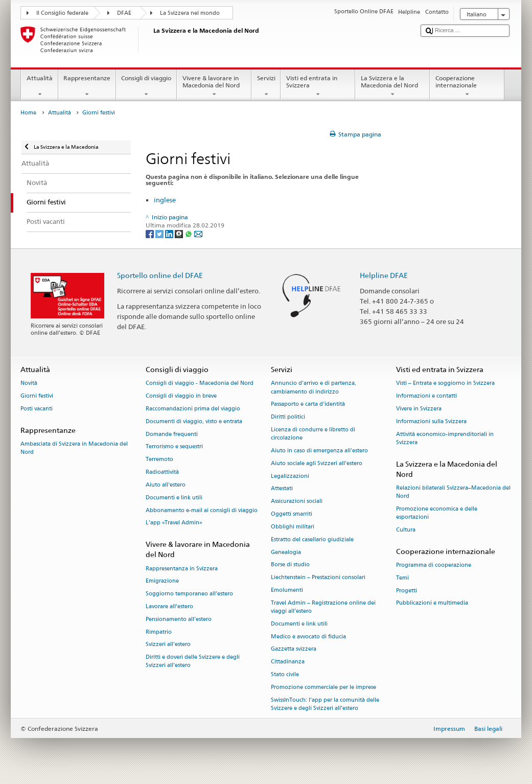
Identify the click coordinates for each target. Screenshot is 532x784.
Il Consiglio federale (62, 13)
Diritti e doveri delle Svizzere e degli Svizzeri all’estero (193, 662)
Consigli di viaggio (146, 86)
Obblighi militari (293, 527)
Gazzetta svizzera (294, 649)
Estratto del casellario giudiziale (312, 539)
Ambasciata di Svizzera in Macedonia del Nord (74, 448)
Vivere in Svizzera (419, 409)
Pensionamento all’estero (179, 619)
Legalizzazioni (290, 476)
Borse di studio (290, 565)
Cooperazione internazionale (467, 86)
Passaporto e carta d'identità (308, 405)
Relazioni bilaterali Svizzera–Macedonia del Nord (453, 492)
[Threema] (180, 234)
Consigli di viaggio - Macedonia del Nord (200, 384)
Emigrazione (162, 581)
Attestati (282, 489)
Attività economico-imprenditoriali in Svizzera (445, 438)
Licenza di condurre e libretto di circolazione (313, 434)
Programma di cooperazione (434, 565)
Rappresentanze (87, 86)
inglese (165, 200)
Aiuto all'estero (166, 485)
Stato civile (285, 674)
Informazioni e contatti (426, 396)
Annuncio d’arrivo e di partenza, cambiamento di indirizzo (314, 388)
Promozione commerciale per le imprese (323, 687)
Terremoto (159, 460)
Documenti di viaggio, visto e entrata (194, 421)
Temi (402, 578)
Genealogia (286, 552)
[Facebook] (151, 234)
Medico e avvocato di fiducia (308, 637)
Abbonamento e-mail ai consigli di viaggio (202, 510)
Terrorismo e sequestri (174, 447)
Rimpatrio (159, 632)
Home (28, 113)
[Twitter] (160, 234)
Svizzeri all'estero (168, 645)
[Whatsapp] (189, 234)
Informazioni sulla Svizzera (431, 421)
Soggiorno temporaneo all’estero (189, 594)
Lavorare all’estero (169, 606)
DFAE (124, 13)
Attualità (39, 86)
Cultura (406, 530)
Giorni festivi (37, 396)
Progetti (407, 591)
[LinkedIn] (170, 234)
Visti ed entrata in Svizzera (318, 86)
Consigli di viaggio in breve (181, 396)
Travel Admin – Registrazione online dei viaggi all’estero (323, 607)
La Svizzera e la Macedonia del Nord (392, 86)
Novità (29, 384)
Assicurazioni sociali (297, 502)
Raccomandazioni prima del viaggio (193, 409)
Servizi (266, 86)
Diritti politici (288, 417)
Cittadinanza (288, 662)
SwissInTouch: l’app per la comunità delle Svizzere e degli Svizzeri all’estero (325, 704)
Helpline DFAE (384, 275)
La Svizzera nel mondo (190, 13)
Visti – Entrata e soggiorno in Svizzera (445, 384)
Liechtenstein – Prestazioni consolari (318, 578)
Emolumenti (287, 590)
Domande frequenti (172, 434)
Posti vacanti (37, 409)
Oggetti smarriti (292, 514)
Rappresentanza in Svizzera (182, 569)
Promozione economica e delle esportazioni (437, 513)
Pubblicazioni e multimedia (432, 603)
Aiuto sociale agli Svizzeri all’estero (317, 463)
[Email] (198, 234)
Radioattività (162, 472)
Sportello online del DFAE (160, 275)
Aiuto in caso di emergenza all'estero (319, 451)
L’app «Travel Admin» (174, 523)
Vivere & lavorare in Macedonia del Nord (214, 86)
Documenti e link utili (174, 498)
